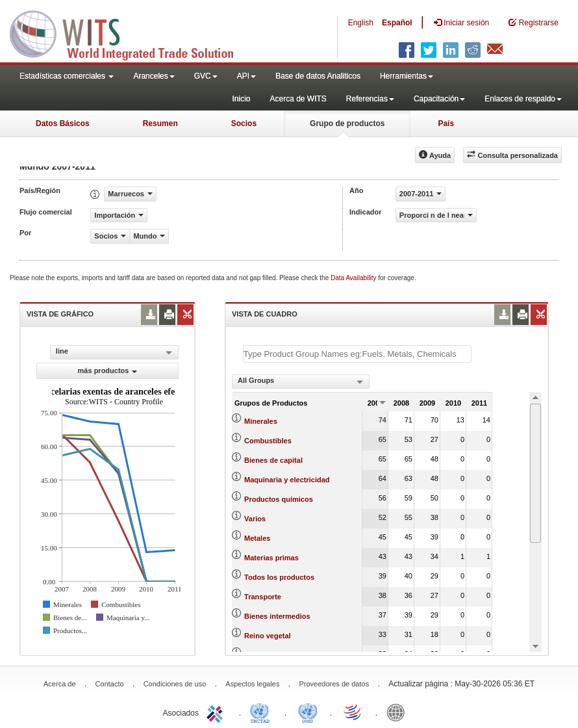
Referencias (370, 99)
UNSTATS (308, 712)
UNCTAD (262, 712)
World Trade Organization (353, 712)
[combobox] (301, 382)
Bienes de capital (273, 460)
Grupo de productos (347, 123)
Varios (255, 519)
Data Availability (354, 278)
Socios (244, 123)
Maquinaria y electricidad (287, 480)
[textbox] (357, 354)
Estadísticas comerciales (67, 76)
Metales (257, 538)
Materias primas (271, 558)
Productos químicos (279, 499)
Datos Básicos (63, 123)
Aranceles (154, 76)
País (446, 123)
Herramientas (407, 76)
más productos (108, 370)
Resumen (160, 123)
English (361, 23)
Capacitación (439, 99)
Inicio (241, 99)
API (246, 76)
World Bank (399, 712)
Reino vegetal (268, 636)
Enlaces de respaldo (523, 99)
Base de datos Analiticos (318, 76)
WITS (130, 32)
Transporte (263, 597)
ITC (217, 712)
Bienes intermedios (277, 616)
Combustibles (268, 441)
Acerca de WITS (298, 99)
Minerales (261, 421)
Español (397, 23)
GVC (206, 76)
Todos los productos (279, 577)
